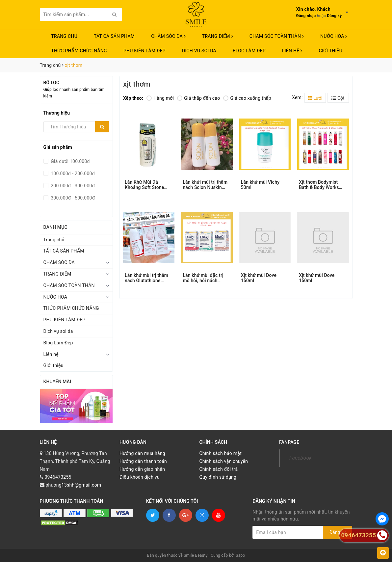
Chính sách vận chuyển (224, 461)
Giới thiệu (330, 51)
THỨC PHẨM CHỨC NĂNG (79, 51)
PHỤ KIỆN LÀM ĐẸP (144, 51)
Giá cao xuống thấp (247, 98)
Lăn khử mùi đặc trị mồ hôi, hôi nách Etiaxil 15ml (203, 278)
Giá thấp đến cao (198, 98)
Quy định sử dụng (218, 477)
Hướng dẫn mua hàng (142, 453)
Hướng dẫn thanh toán (143, 461)
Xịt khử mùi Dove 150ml (259, 278)
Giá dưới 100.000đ (70, 161)
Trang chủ (65, 36)
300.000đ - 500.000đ (72, 198)
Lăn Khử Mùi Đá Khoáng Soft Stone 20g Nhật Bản (144, 185)
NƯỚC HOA (334, 36)
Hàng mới (160, 98)
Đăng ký (334, 16)
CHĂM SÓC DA (168, 36)
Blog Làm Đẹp (249, 51)
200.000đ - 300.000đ (72, 186)
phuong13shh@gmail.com (73, 485)
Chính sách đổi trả (219, 469)
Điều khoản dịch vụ (140, 477)
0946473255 (58, 477)
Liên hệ (292, 51)
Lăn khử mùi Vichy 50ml (260, 185)
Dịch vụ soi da (199, 51)
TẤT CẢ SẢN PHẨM (114, 36)
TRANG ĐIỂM (218, 36)
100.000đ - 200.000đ (72, 174)
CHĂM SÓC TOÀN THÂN (277, 36)
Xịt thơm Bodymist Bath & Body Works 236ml (319, 185)
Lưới (315, 98)
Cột (338, 98)
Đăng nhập (306, 16)
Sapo (240, 555)
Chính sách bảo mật (221, 453)
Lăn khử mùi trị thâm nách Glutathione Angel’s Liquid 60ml (146, 278)
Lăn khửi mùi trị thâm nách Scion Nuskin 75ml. (205, 185)
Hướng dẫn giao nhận (142, 469)
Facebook (301, 458)
